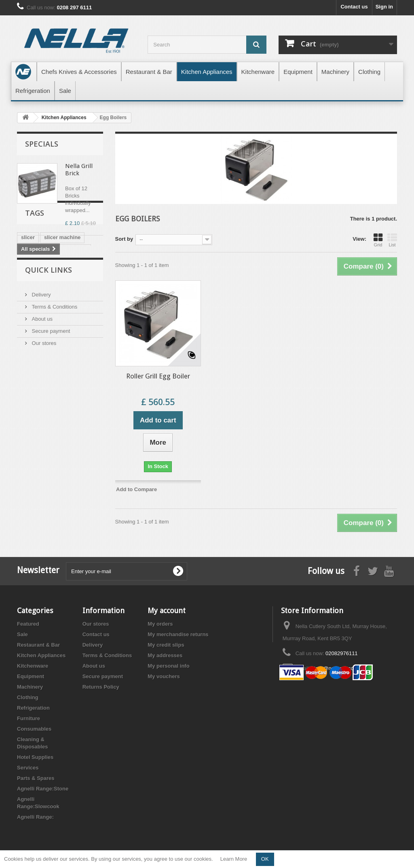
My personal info (168, 666)
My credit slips (166, 645)
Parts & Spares (36, 778)
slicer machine (62, 303)
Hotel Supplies (35, 757)
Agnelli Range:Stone (43, 789)
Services (28, 768)
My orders (160, 624)
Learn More (234, 859)
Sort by (124, 239)
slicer (28, 303)
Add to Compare (136, 489)
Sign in (384, 7)
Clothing (28, 697)
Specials (42, 144)
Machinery (30, 687)
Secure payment (50, 441)
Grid (378, 240)
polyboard (75, 327)
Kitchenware (33, 666)
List (392, 240)
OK (265, 859)
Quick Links (49, 383)
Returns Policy (101, 687)
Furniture (29, 718)
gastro (29, 327)
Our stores (43, 453)
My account (167, 611)
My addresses (165, 655)
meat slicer (35, 315)
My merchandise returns (178, 634)
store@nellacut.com (335, 668)
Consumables (34, 729)
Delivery (41, 405)
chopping (57, 339)
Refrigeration (33, 708)
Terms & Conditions (54, 417)
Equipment (31, 676)
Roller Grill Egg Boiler (158, 376)
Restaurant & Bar (38, 645)
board (28, 339)
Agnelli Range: (35, 817)
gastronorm (72, 315)
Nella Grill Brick (79, 170)
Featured (28, 624)
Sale (22, 634)
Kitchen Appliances (41, 655)
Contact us (354, 7)
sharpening (35, 352)
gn (50, 327)
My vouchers (164, 676)
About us (41, 429)
